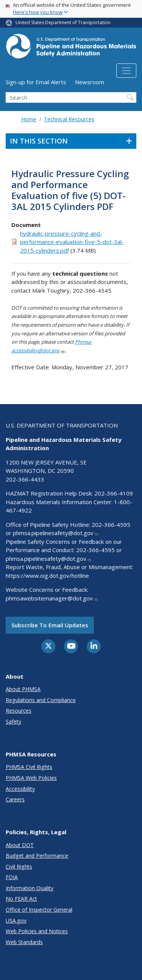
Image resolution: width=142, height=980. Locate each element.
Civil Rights (19, 867)
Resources (19, 711)
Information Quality (30, 888)
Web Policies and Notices (37, 931)
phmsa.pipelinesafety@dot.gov (56, 533)
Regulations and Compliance (41, 700)
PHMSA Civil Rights (29, 767)
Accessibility (20, 789)
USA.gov (16, 921)
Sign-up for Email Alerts (36, 82)
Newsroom (90, 82)
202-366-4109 (114, 493)
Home (29, 119)
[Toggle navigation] (126, 71)
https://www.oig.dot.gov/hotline (47, 576)
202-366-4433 (25, 479)
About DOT (20, 845)
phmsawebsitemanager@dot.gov (52, 598)
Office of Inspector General (39, 910)
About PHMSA (23, 689)
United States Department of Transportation (63, 22)
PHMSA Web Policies (31, 778)
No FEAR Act (21, 899)
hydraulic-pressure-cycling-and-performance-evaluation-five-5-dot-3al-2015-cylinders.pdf (72, 242)
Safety (13, 721)
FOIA (12, 877)
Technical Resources (69, 119)
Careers (15, 799)
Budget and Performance (37, 856)
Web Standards (24, 942)
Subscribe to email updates (50, 625)
